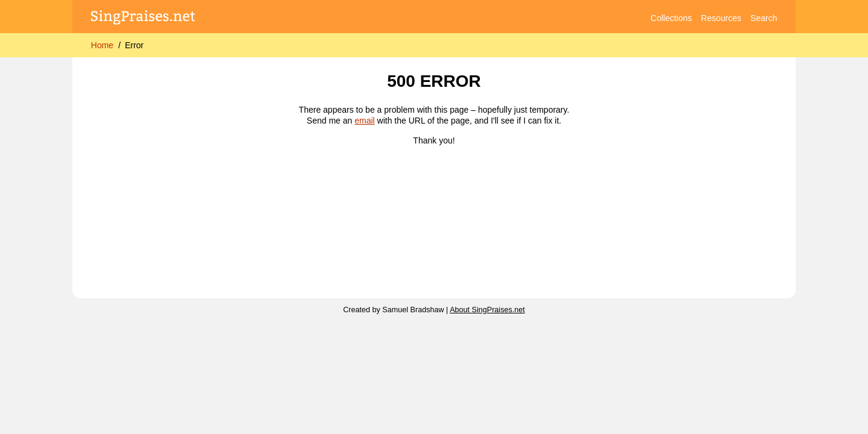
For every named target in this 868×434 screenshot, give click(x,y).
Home (102, 45)
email (364, 121)
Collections (671, 18)
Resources (721, 18)
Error (134, 45)
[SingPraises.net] (143, 18)
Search (764, 18)
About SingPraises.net (487, 310)
